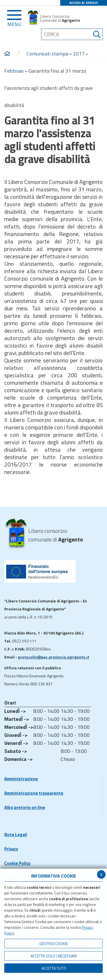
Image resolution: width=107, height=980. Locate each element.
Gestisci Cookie (54, 944)
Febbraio (14, 71)
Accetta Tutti (54, 968)
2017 (79, 54)
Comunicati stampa (47, 54)
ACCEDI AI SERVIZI (84, 3)
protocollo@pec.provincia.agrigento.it (54, 657)
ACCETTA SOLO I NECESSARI (54, 956)
